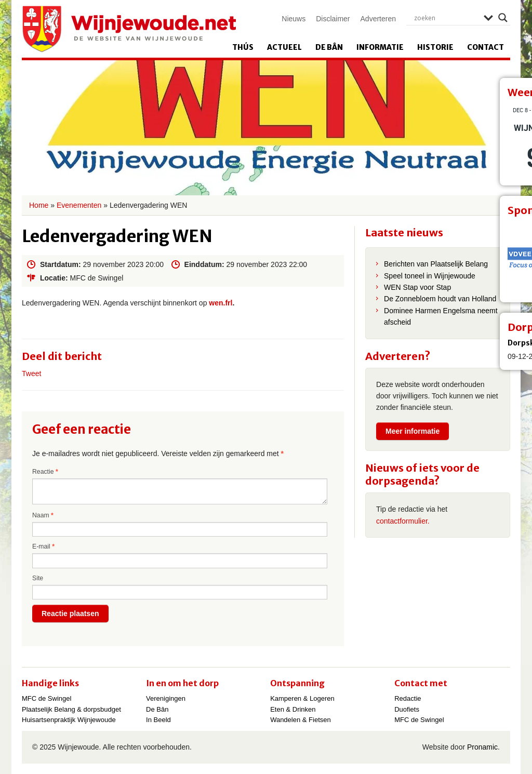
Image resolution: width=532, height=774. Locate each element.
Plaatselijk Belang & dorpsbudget (71, 709)
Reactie (45, 472)
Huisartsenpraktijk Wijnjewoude (69, 720)
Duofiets (407, 709)
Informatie (380, 47)
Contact (486, 47)
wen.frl (221, 303)
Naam (43, 515)
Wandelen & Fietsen (301, 720)
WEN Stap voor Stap (417, 287)
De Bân (329, 47)
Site (38, 578)
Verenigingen (166, 698)
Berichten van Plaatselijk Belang (436, 264)
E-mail (43, 546)
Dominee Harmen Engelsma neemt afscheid (441, 316)
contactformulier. (403, 521)
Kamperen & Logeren (302, 698)
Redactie (408, 698)
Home (39, 205)
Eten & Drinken (293, 709)
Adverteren (378, 19)
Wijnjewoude (129, 29)
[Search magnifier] (503, 18)
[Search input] (446, 18)
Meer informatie (413, 431)
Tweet (31, 373)
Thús (243, 47)
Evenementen (79, 205)
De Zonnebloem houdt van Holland (440, 299)
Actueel (284, 47)
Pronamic (482, 747)
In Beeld (158, 720)
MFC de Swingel (46, 698)
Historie (435, 47)
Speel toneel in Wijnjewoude (430, 276)
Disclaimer (333, 19)
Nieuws (294, 19)
